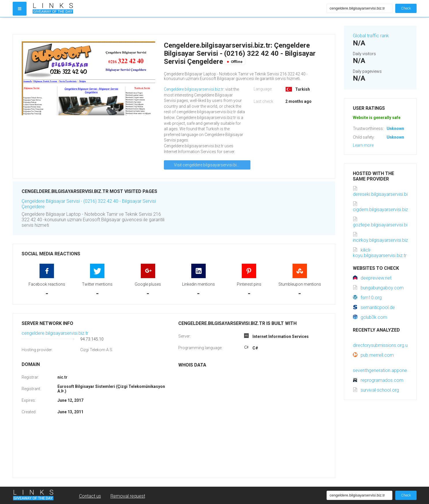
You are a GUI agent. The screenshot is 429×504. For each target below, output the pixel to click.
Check (406, 8)
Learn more (363, 145)
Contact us (90, 496)
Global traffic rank (371, 36)
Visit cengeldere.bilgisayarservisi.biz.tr (208, 165)
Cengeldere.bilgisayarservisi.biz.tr (194, 89)
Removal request (128, 496)
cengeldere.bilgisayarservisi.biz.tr (55, 333)
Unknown (395, 129)
